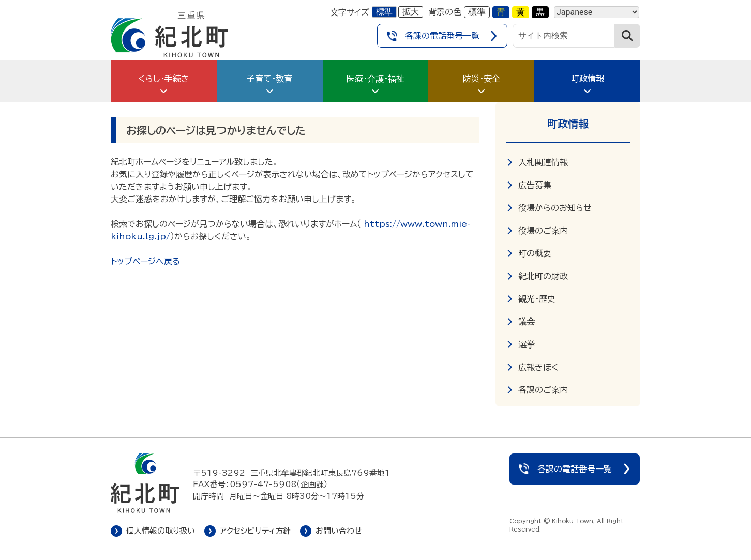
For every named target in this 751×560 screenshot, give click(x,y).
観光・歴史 (537, 299)
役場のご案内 (543, 231)
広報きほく (538, 367)
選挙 (527, 344)
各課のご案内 (543, 390)
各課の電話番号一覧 (442, 36)
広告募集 (535, 185)
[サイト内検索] (564, 36)
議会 (527, 322)
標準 (384, 12)
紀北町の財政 (543, 276)
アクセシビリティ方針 (255, 531)
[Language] (597, 12)
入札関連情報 (543, 162)
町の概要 (535, 253)
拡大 (411, 12)
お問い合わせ (339, 531)
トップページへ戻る (145, 261)
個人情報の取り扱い (161, 531)
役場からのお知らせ (555, 208)
